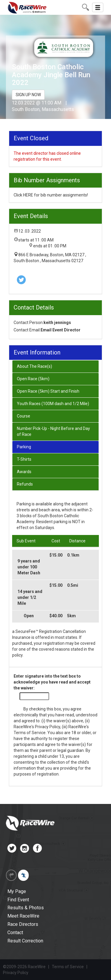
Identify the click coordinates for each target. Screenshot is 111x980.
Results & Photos (26, 908)
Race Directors (23, 924)
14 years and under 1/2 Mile (30, 597)
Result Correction (25, 941)
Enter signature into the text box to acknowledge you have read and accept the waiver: (52, 682)
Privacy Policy (48, 727)
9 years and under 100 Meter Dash (29, 567)
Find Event (18, 900)
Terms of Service (30, 733)
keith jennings (57, 323)
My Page (17, 891)
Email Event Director (61, 330)
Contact (15, 933)
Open (29, 616)
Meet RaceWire (23, 916)
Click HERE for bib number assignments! (51, 195)
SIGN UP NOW (28, 95)
